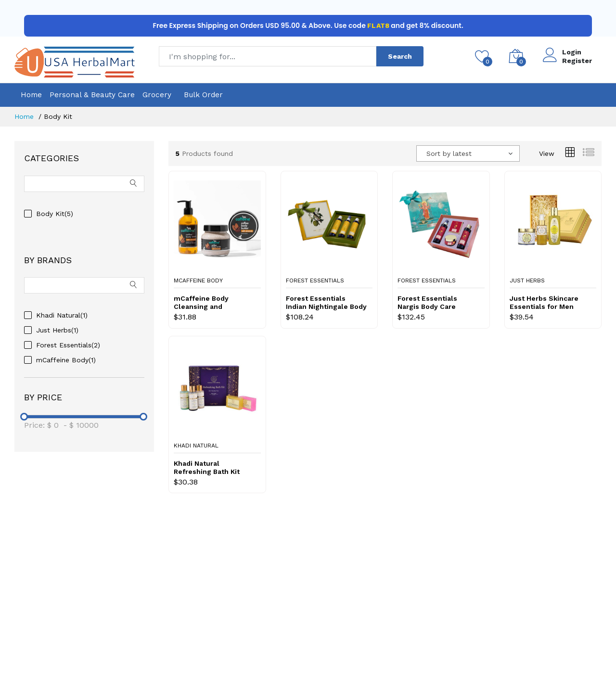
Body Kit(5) (55, 214)
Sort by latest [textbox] (449, 153)
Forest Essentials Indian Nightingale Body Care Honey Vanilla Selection (326, 303)
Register (577, 61)
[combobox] (468, 153)
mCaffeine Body (198, 281)
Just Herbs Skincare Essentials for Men (544, 302)
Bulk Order (203, 95)
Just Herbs (527, 281)
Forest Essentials (315, 281)
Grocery (157, 95)
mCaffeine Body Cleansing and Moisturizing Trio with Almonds (211, 303)
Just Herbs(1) (57, 330)
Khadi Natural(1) (62, 315)
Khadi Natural (196, 446)
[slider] (24, 417)
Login (572, 52)
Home (31, 95)
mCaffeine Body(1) (66, 360)
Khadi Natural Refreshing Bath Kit (207, 467)
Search (400, 56)
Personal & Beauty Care (92, 95)
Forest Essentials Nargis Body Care (427, 302)
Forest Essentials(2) (68, 345)
